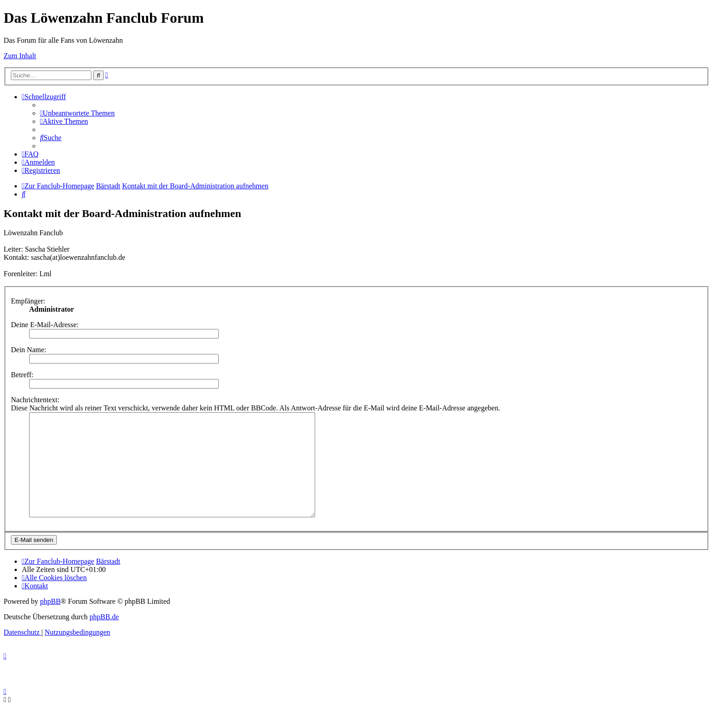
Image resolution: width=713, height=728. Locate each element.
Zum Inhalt (20, 56)
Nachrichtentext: (35, 400)
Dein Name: (29, 350)
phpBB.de (104, 637)
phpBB (50, 622)
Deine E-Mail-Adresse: (45, 325)
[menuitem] (77, 113)
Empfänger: (28, 301)
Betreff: (22, 375)
